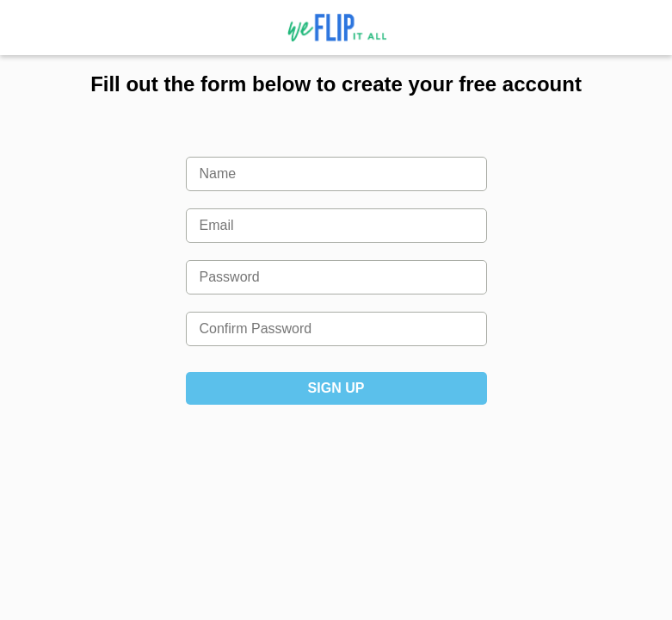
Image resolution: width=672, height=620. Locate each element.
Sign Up (336, 388)
